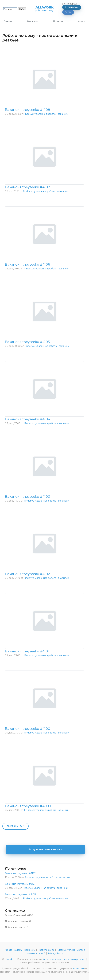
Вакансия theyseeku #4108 (27, 110)
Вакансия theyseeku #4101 (27, 651)
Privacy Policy (55, 953)
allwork (45, 7)
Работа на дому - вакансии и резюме (64, 959)
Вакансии (33, 21)
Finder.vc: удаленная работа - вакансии (46, 114)
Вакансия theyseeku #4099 (28, 806)
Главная (8, 21)
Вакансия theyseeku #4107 (27, 187)
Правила (58, 21)
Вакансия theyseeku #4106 (27, 264)
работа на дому (44, 10)
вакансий (78, 968)
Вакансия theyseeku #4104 (28, 419)
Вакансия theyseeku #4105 (27, 342)
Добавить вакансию (45, 849)
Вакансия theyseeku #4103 (27, 496)
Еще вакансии (15, 826)
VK (68, 12)
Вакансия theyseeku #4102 (27, 574)
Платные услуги (66, 950)
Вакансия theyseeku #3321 (20, 884)
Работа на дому (13, 950)
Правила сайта (46, 950)
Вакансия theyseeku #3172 (20, 873)
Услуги (81, 21)
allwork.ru (10, 959)
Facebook (72, 7)
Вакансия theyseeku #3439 (21, 894)
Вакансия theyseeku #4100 (28, 729)
